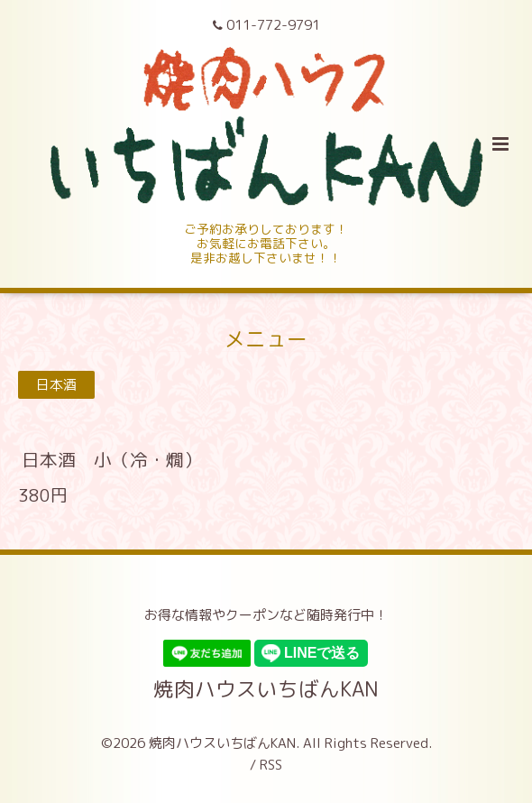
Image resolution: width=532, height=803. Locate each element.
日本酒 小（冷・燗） (112, 460)
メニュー (266, 339)
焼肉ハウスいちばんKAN (266, 689)
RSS (271, 765)
